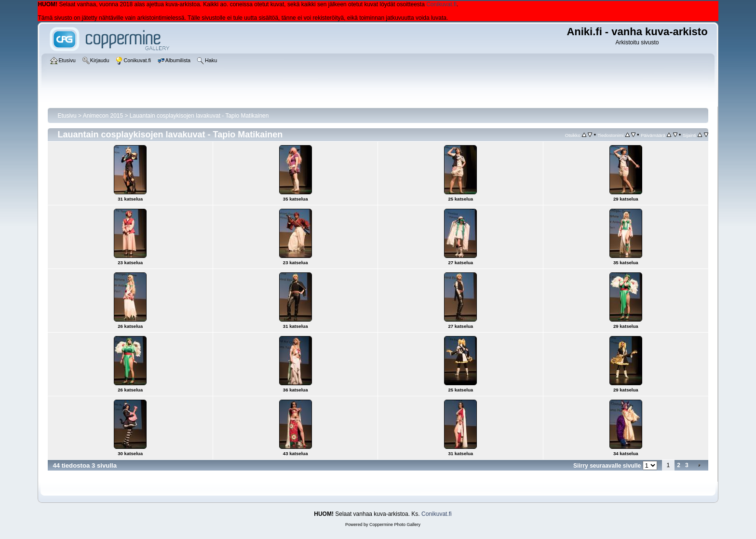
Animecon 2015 (103, 116)
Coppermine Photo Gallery (395, 525)
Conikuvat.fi (441, 4)
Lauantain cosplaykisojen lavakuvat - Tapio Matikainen (199, 116)
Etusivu (67, 116)
